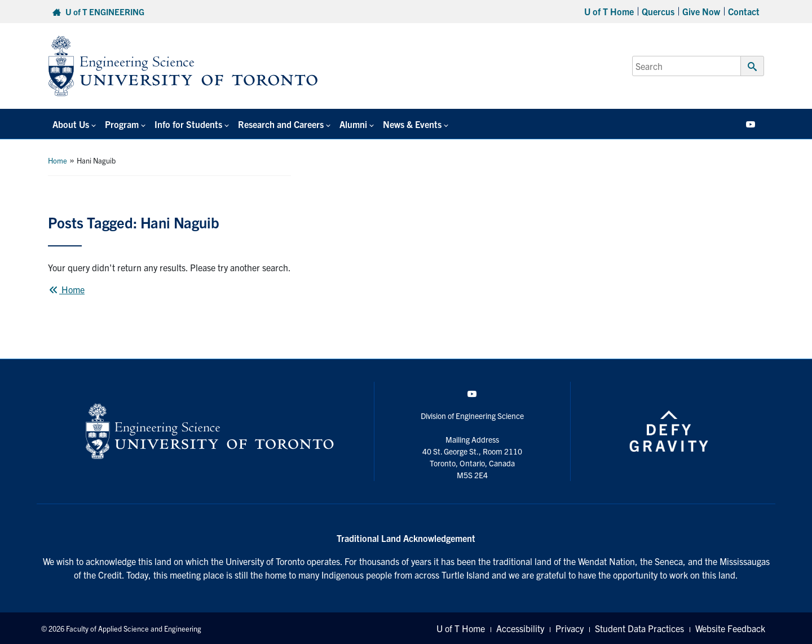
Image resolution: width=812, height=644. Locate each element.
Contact (744, 11)
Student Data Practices (639, 628)
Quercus (658, 11)
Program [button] (122, 124)
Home (58, 160)
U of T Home (609, 11)
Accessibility (520, 628)
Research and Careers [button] (281, 124)
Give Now (701, 11)
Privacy (570, 628)
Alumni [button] (353, 124)
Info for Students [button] (188, 124)
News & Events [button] (412, 124)
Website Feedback (730, 628)
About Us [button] (71, 124)
